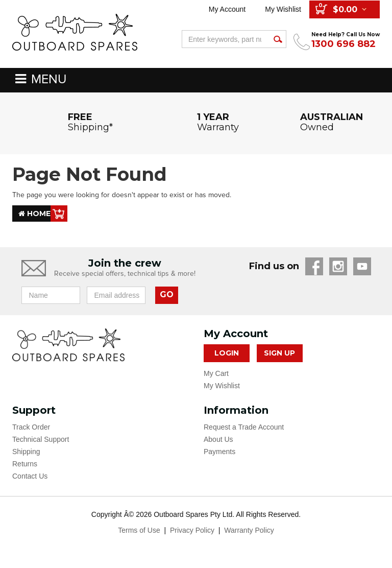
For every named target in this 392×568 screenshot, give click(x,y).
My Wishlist (283, 9)
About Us (218, 439)
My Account (227, 9)
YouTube (362, 266)
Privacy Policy (192, 530)
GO (167, 294)
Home (34, 214)
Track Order (31, 427)
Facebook (314, 266)
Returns (25, 464)
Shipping (26, 452)
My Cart (216, 373)
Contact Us (30, 476)
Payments (219, 452)
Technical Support (41, 439)
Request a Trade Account (244, 427)
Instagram (338, 266)
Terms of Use (139, 530)
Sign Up (279, 353)
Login (227, 353)
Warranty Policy (249, 530)
